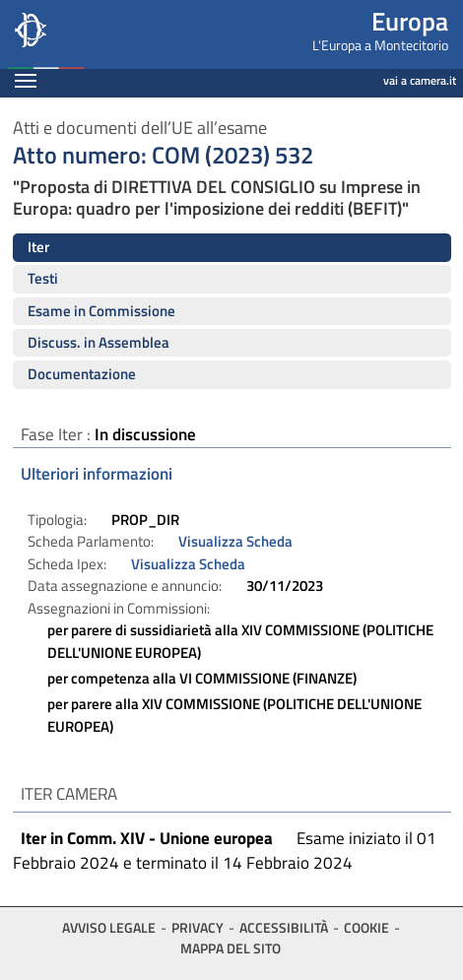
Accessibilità (284, 927)
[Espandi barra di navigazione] (26, 83)
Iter (38, 247)
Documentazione (82, 374)
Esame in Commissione (101, 311)
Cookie (366, 927)
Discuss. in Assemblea (99, 342)
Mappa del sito (231, 948)
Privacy (198, 927)
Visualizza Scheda (235, 541)
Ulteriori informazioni (97, 474)
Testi (43, 278)
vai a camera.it (420, 80)
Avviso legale (109, 927)
